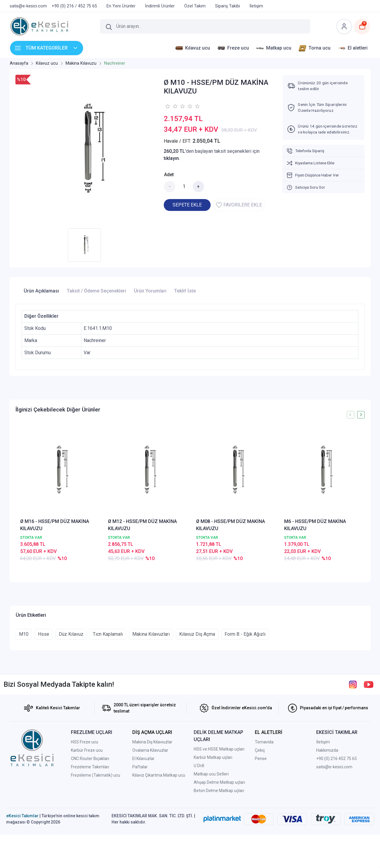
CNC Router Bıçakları (90, 821)
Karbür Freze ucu (87, 813)
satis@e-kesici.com (334, 830)
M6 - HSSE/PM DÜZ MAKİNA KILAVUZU (315, 525)
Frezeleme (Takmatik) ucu (96, 838)
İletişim (323, 805)
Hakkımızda (327, 813)
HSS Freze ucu (85, 805)
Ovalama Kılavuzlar (150, 813)
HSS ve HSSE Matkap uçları (219, 812)
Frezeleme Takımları (90, 830)
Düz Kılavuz (71, 697)
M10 (24, 697)
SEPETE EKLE (187, 205)
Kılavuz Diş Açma (197, 697)
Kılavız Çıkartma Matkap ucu (159, 838)
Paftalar (140, 830)
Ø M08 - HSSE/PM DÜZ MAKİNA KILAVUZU (230, 525)
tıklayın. (172, 158)
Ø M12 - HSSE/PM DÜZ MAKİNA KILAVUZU (142, 525)
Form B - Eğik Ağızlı (245, 697)
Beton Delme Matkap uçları (219, 853)
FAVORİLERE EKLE (239, 205)
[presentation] (350, 415)
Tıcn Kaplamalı (108, 697)
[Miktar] (184, 187)
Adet (169, 175)
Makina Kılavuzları (151, 697)
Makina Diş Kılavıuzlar (152, 805)
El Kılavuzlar (143, 821)
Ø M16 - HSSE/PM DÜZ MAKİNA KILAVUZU (55, 525)
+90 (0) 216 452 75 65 (337, 821)
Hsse (44, 697)
